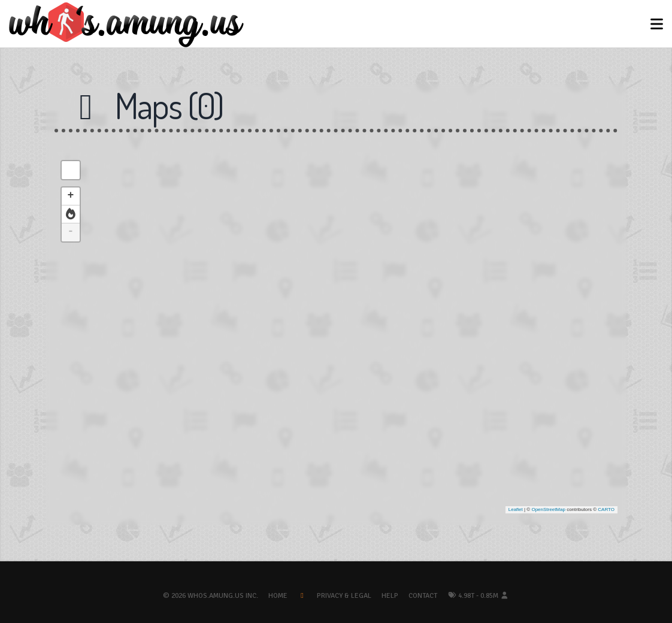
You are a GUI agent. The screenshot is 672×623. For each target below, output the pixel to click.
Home (278, 596)
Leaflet (516, 509)
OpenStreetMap (548, 509)
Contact (423, 596)
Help (390, 596)
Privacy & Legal (344, 596)
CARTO (606, 509)
